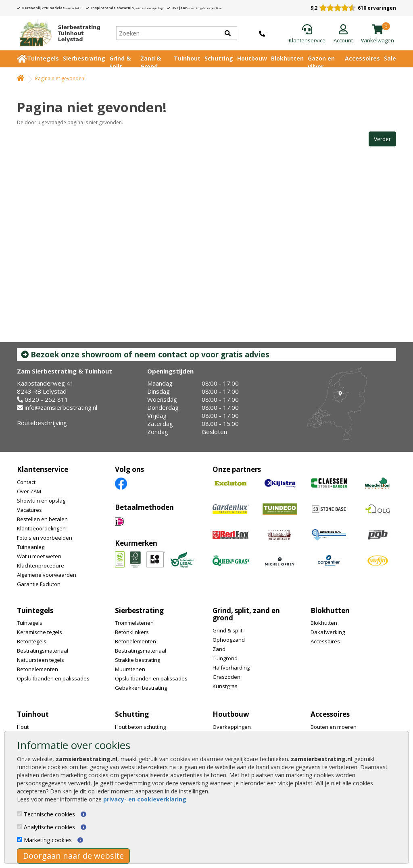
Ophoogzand (229, 640)
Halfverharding (231, 668)
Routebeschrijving (42, 423)
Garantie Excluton (39, 584)
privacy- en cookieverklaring (145, 799)
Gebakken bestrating (141, 688)
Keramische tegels (40, 632)
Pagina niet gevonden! (60, 78)
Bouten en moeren (334, 727)
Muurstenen (130, 669)
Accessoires (362, 58)
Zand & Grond (151, 62)
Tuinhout (187, 58)
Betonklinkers (132, 632)
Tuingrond (225, 658)
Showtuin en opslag (41, 501)
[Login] (343, 34)
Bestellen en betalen (42, 519)
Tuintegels (43, 58)
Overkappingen (232, 727)
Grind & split (227, 630)
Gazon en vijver (321, 62)
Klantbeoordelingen (41, 528)
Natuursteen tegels (41, 660)
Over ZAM (29, 491)
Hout (23, 727)
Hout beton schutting (140, 727)
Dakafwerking (328, 632)
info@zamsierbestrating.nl (61, 407)
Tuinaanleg (31, 547)
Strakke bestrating (138, 660)
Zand (219, 649)
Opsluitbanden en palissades (53, 678)
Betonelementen (38, 669)
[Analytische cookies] (20, 827)
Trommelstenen (134, 623)
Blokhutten (287, 58)
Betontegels (32, 641)
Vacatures (29, 510)
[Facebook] (121, 483)
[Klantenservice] (307, 34)
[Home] (56, 33)
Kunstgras (225, 686)
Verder (382, 139)
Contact (26, 482)
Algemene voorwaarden (47, 575)
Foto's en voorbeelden (45, 538)
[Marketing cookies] (20, 840)
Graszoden (226, 677)
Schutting (219, 58)
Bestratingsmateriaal (43, 651)
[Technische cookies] (20, 814)
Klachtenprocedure (41, 565)
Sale (390, 58)
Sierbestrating (84, 58)
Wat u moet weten (39, 556)
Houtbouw (252, 58)
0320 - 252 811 (46, 399)
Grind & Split (120, 62)
